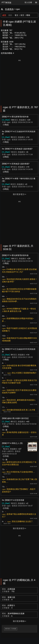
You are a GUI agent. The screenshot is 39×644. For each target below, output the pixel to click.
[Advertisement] (19, 81)
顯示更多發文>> (20, 194)
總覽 (4, 15)
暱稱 (28, 15)
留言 (22, 15)
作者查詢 (9, 9)
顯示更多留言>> (20, 528)
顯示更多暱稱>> (20, 621)
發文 (17, 15)
